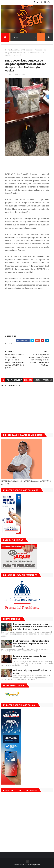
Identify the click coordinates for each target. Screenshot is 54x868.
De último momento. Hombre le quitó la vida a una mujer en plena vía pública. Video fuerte (31, 644)
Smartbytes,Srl (34, 865)
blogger (28, 380)
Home (8, 50)
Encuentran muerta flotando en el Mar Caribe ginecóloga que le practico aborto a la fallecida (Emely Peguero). (32, 627)
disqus (37, 380)
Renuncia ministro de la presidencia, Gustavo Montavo (30, 658)
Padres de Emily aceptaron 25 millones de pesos (32, 672)
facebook (47, 380)
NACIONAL (15, 50)
